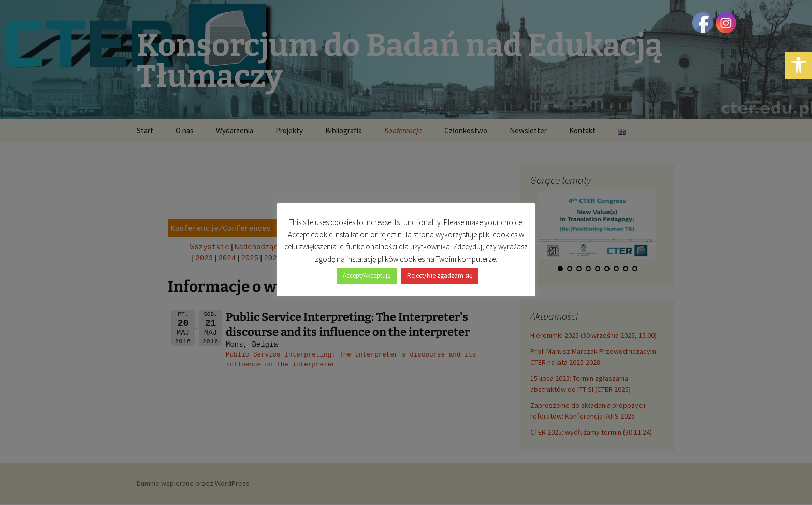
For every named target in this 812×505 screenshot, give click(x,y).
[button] (799, 65)
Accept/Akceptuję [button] (367, 270)
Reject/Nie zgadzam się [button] (440, 270)
